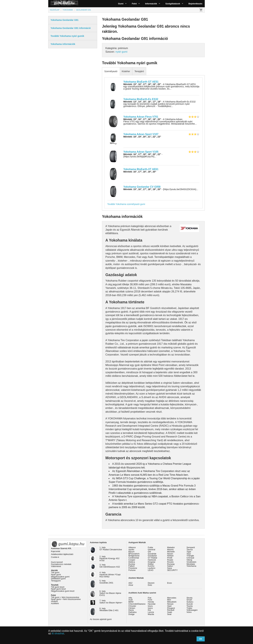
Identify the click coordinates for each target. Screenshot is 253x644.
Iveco (150, 608)
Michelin (171, 552)
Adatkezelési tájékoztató (62, 554)
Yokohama (191, 566)
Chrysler (132, 606)
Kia (149, 610)
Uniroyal (190, 558)
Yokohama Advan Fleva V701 (141, 117)
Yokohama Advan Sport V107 (141, 134)
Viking (189, 560)
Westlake (191, 564)
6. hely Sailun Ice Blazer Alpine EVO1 (110, 593)
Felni (134, 4)
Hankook (152, 560)
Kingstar (152, 562)
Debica (132, 562)
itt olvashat (58, 633)
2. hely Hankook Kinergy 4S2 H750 (110, 559)
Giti (149, 552)
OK (201, 639)
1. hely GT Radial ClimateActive (111, 548)
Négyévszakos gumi (60, 577)
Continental (134, 558)
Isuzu (150, 606)
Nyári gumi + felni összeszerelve (66, 599)
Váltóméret (56, 566)
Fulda (150, 547)
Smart (189, 600)
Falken (132, 566)
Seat (169, 614)
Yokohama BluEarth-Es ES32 (141, 99)
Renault (171, 610)
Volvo (189, 612)
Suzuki (190, 604)
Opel (169, 606)
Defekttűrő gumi (58, 579)
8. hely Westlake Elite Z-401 (109, 609)
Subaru (190, 602)
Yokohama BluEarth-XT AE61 (141, 169)
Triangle (190, 556)
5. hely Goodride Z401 (106, 582)
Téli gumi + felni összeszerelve (65, 597)
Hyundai (152, 604)
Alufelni (54, 601)
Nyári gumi (56, 575)
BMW (131, 602)
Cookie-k (55, 557)
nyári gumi (121, 52)
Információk (151, 4)
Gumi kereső (57, 562)
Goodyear (152, 556)
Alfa (130, 598)
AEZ (130, 583)
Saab (170, 612)
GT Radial (152, 558)
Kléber (151, 564)
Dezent (151, 583)
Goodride (152, 554)
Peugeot (171, 608)
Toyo (189, 554)
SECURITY (172, 570)
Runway (171, 564)
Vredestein (191, 562)
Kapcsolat (56, 551)
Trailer (189, 608)
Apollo (131, 550)
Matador (171, 547)
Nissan (170, 604)
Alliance (132, 547)
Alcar (131, 585)
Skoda (189, 598)
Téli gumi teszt (58, 587)
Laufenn (152, 568)
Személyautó (111, 71)
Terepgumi (56, 581)
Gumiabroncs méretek (61, 564)
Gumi (121, 4)
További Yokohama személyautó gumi (126, 204)
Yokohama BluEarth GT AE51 (141, 82)
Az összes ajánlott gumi (101, 619)
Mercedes (172, 598)
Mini (169, 600)
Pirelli (170, 558)
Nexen (170, 554)
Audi (131, 600)
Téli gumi (55, 572)
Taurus (190, 550)
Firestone (133, 568)
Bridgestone (134, 556)
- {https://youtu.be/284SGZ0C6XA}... (161, 189)
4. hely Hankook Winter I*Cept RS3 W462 (110, 575)
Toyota (190, 606)
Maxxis (170, 550)
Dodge (132, 614)
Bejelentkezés (195, 4)
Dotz (150, 585)
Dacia (131, 610)
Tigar (189, 552)
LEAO (151, 570)
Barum (132, 552)
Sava (170, 568)
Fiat (149, 598)
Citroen (132, 608)
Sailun (170, 566)
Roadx (170, 560)
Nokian (170, 556)
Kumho (151, 566)
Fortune (132, 570)
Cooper (132, 560)
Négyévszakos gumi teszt (63, 591)
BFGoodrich (134, 554)
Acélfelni (55, 603)
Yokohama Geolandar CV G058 (142, 187)
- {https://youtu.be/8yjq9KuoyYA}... (143, 155)
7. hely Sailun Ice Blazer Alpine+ (111, 602)
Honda (151, 602)
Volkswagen (192, 610)
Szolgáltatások (173, 4)
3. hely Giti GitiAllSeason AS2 (110, 566)
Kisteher (126, 71)
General (152, 550)
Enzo (170, 583)
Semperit (191, 547)
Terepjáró (139, 71)
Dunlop (132, 564)
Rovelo (170, 562)
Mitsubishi (172, 602)
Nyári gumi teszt (58, 589)
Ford (150, 600)
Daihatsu (133, 612)
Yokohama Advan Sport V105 (141, 152)
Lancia (151, 612)
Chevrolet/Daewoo (137, 604)
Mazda (151, 614)
